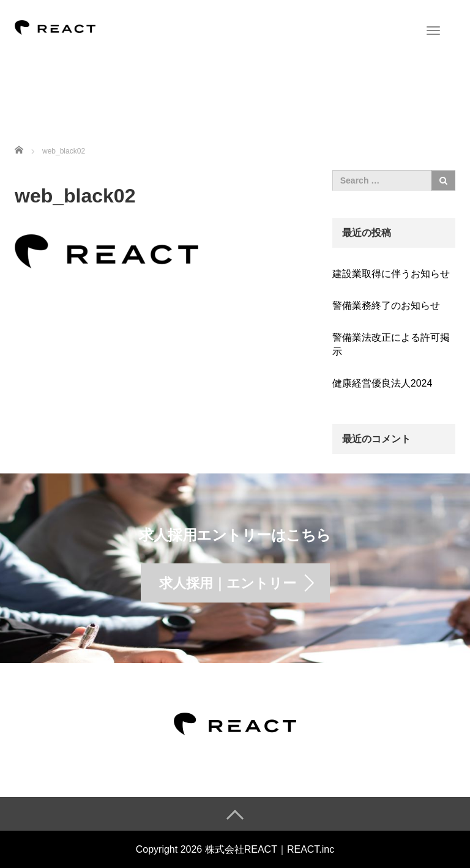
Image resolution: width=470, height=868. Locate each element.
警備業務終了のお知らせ (386, 306)
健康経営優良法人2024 (382, 383)
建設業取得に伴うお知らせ (391, 274)
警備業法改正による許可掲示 (391, 344)
